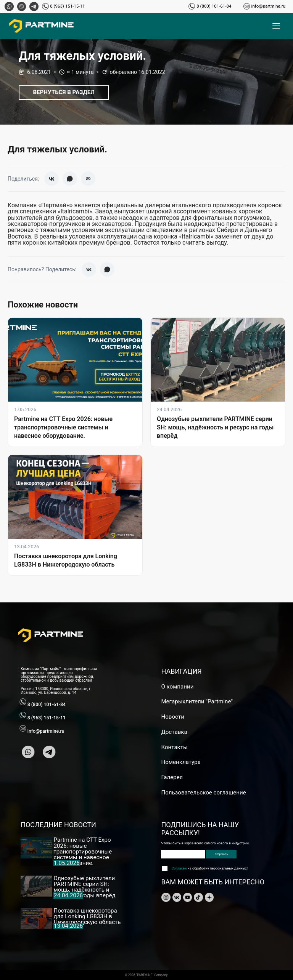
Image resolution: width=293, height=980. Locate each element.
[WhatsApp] (70, 179)
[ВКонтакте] (52, 179)
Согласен (179, 868)
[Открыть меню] (276, 26)
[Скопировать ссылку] (88, 179)
